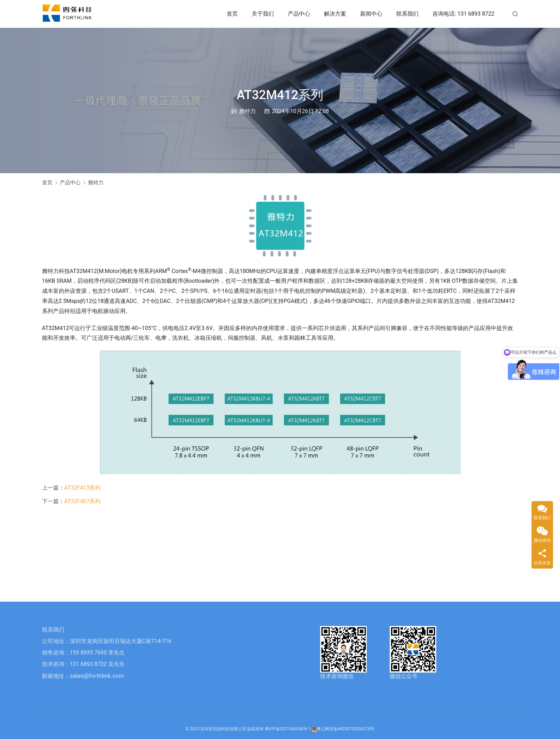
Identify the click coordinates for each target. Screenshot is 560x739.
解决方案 (335, 14)
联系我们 (407, 14)
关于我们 (263, 14)
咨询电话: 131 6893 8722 (464, 14)
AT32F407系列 (83, 501)
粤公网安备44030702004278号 (343, 729)
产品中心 (299, 14)
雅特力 (247, 111)
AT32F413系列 (83, 488)
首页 (232, 14)
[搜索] (515, 14)
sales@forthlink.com (97, 676)
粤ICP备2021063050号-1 (288, 729)
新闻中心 (371, 14)
